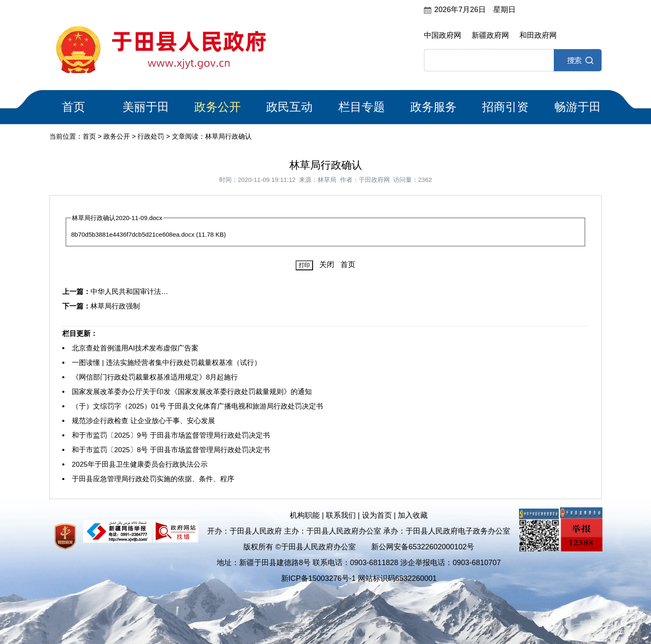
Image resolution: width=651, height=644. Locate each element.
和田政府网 (538, 35)
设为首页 (377, 515)
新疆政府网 (490, 35)
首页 (73, 107)
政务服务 (433, 107)
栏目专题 (362, 107)
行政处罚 (151, 136)
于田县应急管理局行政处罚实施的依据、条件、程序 (153, 479)
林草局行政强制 (115, 306)
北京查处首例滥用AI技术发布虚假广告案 (135, 348)
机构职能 (305, 515)
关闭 (327, 264)
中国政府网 (443, 35)
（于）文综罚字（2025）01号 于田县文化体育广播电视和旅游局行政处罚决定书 (197, 406)
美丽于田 (146, 107)
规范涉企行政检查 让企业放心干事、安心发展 (143, 421)
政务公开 (218, 107)
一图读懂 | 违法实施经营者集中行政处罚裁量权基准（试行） (166, 363)
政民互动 (289, 107)
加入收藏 (413, 515)
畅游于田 (578, 107)
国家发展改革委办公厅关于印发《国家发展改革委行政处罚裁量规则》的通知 (192, 392)
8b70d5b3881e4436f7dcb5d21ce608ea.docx (133, 234)
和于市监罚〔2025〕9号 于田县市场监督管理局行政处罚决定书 (171, 435)
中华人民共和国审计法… (129, 292)
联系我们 (341, 515)
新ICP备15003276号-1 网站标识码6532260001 (359, 578)
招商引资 (505, 107)
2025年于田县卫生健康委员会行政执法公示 (140, 464)
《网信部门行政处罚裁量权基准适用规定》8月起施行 (155, 377)
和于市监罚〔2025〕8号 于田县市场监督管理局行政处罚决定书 (171, 450)
